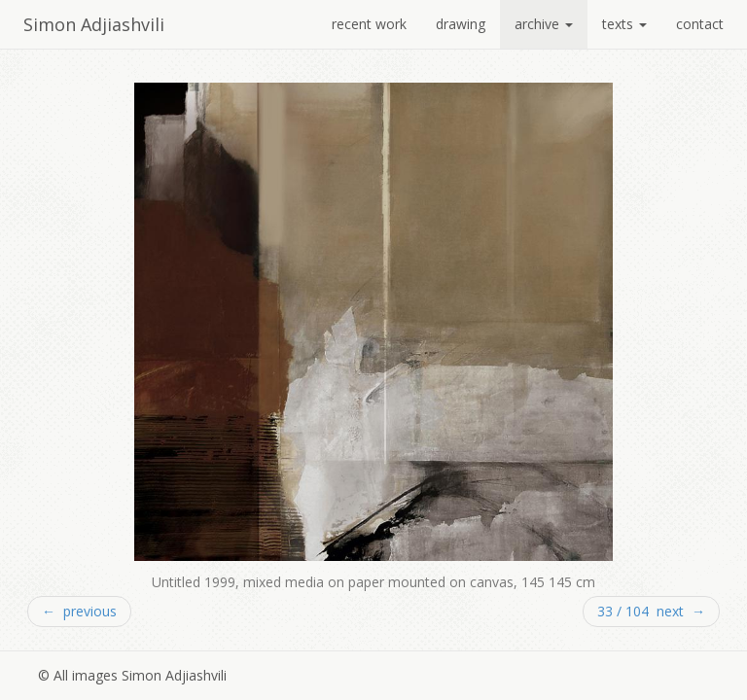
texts (624, 24)
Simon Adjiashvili (94, 24)
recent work (369, 24)
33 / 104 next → (651, 611)
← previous (79, 611)
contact (700, 24)
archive (544, 24)
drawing (461, 24)
